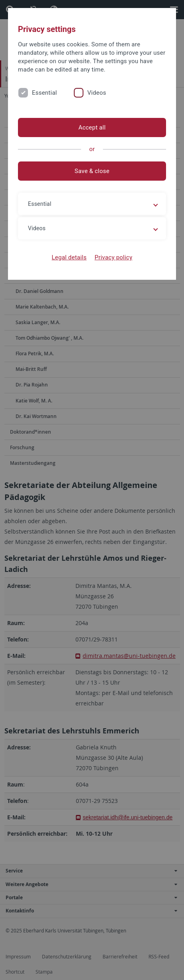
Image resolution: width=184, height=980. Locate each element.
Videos (97, 93)
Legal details (69, 257)
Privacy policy (114, 257)
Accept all (92, 127)
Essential (45, 93)
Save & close (92, 171)
